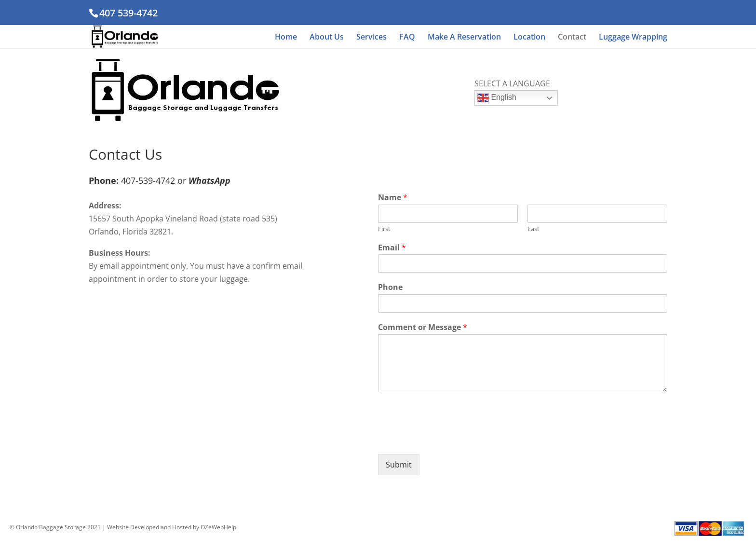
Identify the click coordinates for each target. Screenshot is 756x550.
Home (286, 38)
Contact (572, 38)
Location (529, 38)
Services (371, 38)
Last (533, 229)
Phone (390, 287)
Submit (399, 465)
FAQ (407, 38)
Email (392, 248)
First (384, 229)
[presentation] (451, 438)
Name (393, 198)
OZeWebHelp (218, 527)
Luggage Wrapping (633, 38)
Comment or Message (423, 327)
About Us (327, 38)
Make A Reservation (464, 38)
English (497, 98)
